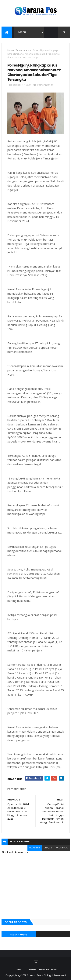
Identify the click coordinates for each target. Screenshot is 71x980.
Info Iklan (54, 970)
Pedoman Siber (44, 970)
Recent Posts (19, 935)
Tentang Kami (32, 970)
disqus (48, 848)
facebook (62, 848)
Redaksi (19, 970)
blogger (35, 848)
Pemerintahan (23, 50)
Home (11, 50)
